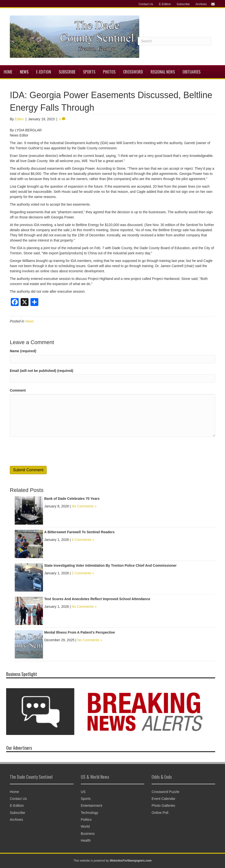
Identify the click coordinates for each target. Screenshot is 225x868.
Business (88, 834)
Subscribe (183, 4)
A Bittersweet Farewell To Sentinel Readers (79, 532)
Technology (90, 813)
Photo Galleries (163, 806)
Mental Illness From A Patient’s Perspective (80, 632)
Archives (201, 4)
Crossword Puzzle (165, 792)
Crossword (133, 72)
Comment (18, 390)
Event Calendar (163, 799)
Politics (86, 820)
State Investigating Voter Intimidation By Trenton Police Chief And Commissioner (110, 565)
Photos (109, 72)
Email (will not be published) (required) (42, 371)
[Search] (175, 41)
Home (8, 72)
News (24, 72)
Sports (89, 72)
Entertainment (91, 806)
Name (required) (23, 351)
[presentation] (47, 451)
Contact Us (146, 4)
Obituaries (191, 72)
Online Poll (160, 813)
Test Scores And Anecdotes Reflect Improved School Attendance (97, 599)
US (83, 792)
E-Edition (165, 4)
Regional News (163, 72)
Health (86, 840)
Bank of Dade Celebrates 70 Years (72, 499)
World (85, 826)
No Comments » (84, 506)
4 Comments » (83, 540)
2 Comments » (83, 573)
